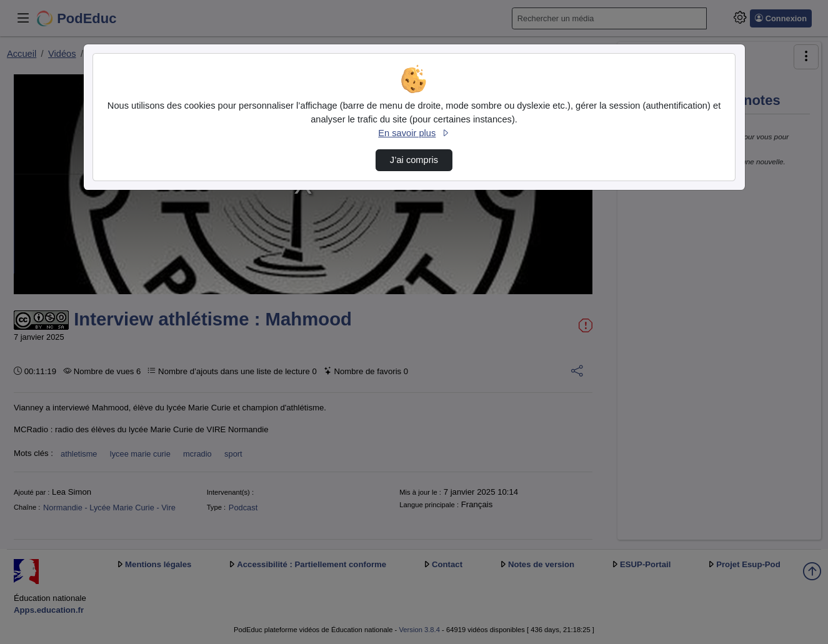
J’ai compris (414, 160)
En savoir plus (414, 133)
